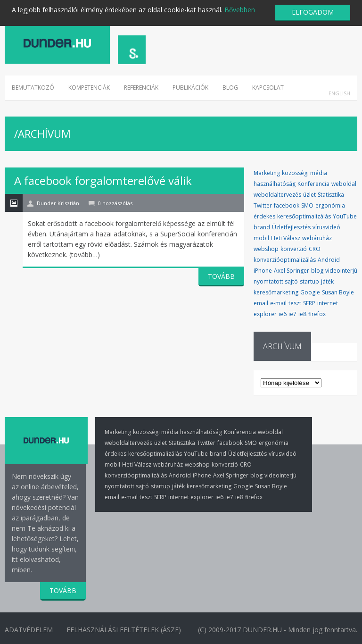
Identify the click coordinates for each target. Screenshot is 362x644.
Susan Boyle (338, 292)
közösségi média (304, 173)
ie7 (292, 314)
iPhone (263, 271)
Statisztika (331, 195)
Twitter (263, 205)
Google (310, 292)
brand (262, 227)
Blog (230, 88)
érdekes (264, 216)
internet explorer (191, 497)
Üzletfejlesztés (291, 227)
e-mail (278, 303)
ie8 (302, 314)
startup (309, 281)
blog (317, 271)
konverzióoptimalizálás (285, 260)
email (261, 303)
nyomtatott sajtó (276, 281)
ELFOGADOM (313, 12)
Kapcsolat (268, 88)
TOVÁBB (221, 276)
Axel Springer (292, 271)
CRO (315, 249)
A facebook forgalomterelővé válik (103, 180)
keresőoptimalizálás (304, 216)
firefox (317, 314)
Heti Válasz (286, 238)
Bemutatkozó (33, 88)
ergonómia (330, 205)
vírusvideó (326, 227)
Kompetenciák (89, 88)
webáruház (317, 238)
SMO (307, 205)
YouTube (345, 216)
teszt (295, 303)
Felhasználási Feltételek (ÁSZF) (125, 629)
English (339, 93)
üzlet (309, 195)
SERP (309, 303)
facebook (287, 205)
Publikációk (190, 88)
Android (329, 260)
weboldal (344, 184)
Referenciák (141, 88)
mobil (261, 238)
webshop (266, 249)
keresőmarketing (276, 292)
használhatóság (275, 184)
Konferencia (313, 184)
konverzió (294, 249)
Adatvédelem (29, 629)
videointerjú (341, 271)
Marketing (267, 173)
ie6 (283, 314)
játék (327, 281)
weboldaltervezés (277, 195)
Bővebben (240, 10)
